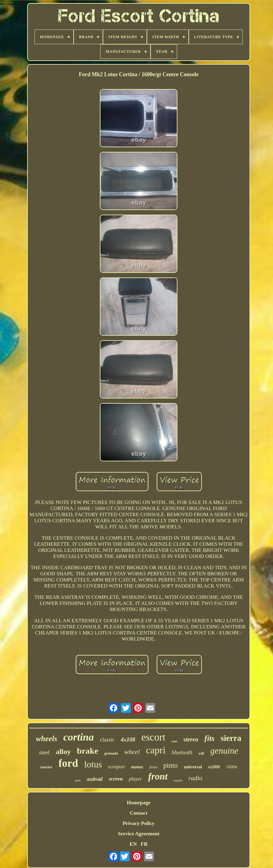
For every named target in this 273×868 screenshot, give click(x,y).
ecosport (116, 767)
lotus (93, 764)
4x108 (128, 739)
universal (193, 767)
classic (107, 740)
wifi (201, 753)
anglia (178, 780)
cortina (78, 737)
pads (78, 780)
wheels (47, 739)
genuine (224, 751)
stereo (191, 739)
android (95, 779)
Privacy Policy (139, 823)
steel (44, 752)
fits (210, 738)
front (158, 776)
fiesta (153, 767)
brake (88, 751)
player (135, 779)
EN (133, 844)
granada (111, 753)
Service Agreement (139, 834)
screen (116, 779)
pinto (171, 765)
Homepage (138, 803)
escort (153, 737)
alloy (63, 752)
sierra (231, 738)
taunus (137, 767)
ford (68, 763)
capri (156, 750)
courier (46, 767)
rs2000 (214, 767)
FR (144, 844)
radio (195, 778)
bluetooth (182, 752)
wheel (132, 752)
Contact (139, 813)
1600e (232, 767)
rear (175, 741)
